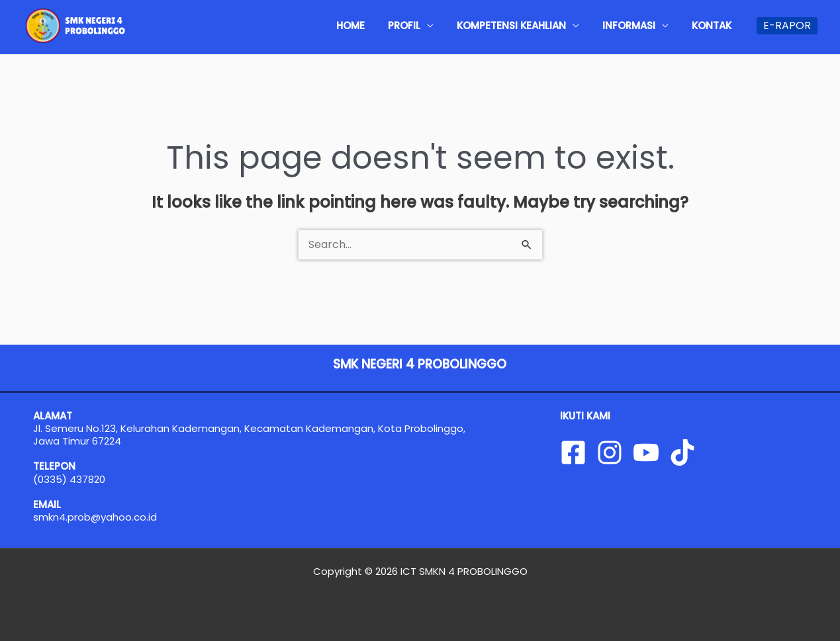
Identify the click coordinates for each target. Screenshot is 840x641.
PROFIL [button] (439, 25)
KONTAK (717, 25)
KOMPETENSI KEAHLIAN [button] (537, 25)
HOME (396, 25)
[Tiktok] (682, 452)
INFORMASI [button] (644, 25)
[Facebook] (573, 452)
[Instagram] (610, 452)
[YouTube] (646, 452)
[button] (787, 26)
